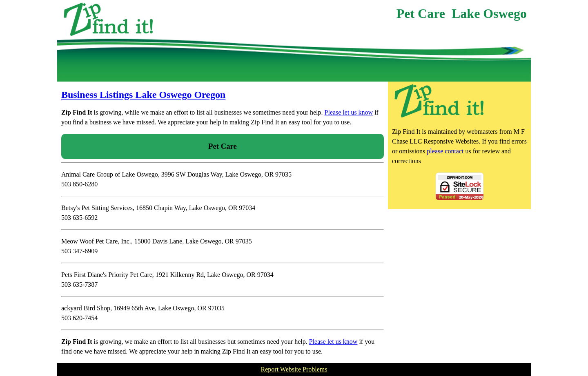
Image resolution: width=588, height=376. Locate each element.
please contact (444, 151)
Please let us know (349, 112)
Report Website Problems (294, 369)
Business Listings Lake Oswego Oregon (143, 95)
